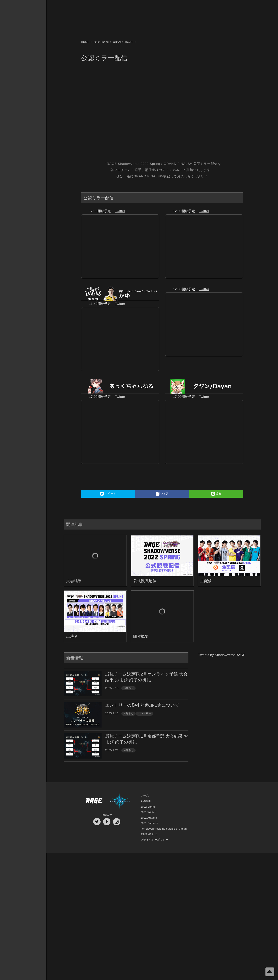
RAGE (94, 801)
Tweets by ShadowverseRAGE (222, 655)
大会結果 (74, 581)
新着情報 (146, 801)
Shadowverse (120, 801)
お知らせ (129, 688)
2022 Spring (148, 807)
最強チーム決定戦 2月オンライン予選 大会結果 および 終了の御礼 (146, 677)
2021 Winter (148, 812)
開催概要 (141, 636)
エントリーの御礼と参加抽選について (142, 705)
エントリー (145, 713)
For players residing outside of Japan (164, 829)
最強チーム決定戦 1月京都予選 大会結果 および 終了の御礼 (147, 739)
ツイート (108, 494)
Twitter (120, 211)
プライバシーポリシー (154, 840)
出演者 (72, 636)
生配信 (206, 581)
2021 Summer (149, 823)
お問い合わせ (149, 834)
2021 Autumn (149, 818)
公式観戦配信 (145, 581)
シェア (162, 494)
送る (216, 494)
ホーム (145, 796)
